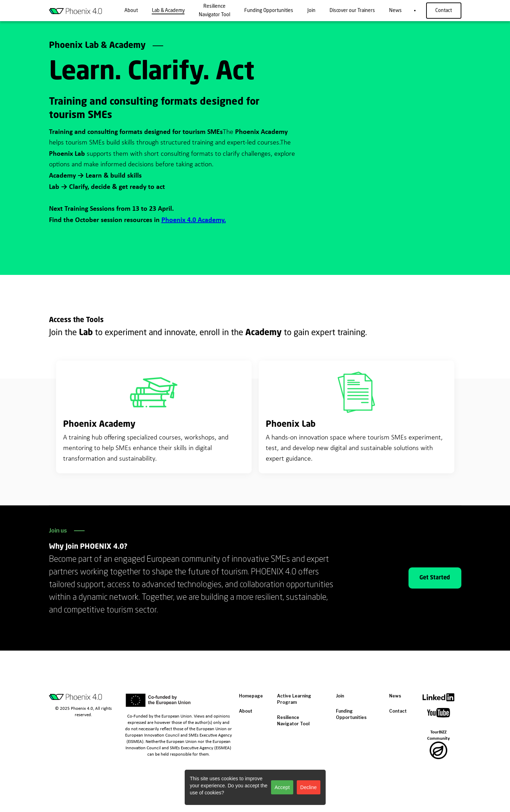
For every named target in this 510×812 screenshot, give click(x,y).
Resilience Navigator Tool (293, 721)
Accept (282, 787)
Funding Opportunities (351, 714)
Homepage (251, 696)
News (395, 696)
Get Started (435, 578)
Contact (444, 11)
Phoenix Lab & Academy (97, 46)
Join (340, 696)
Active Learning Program (294, 699)
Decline (309, 787)
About (246, 711)
